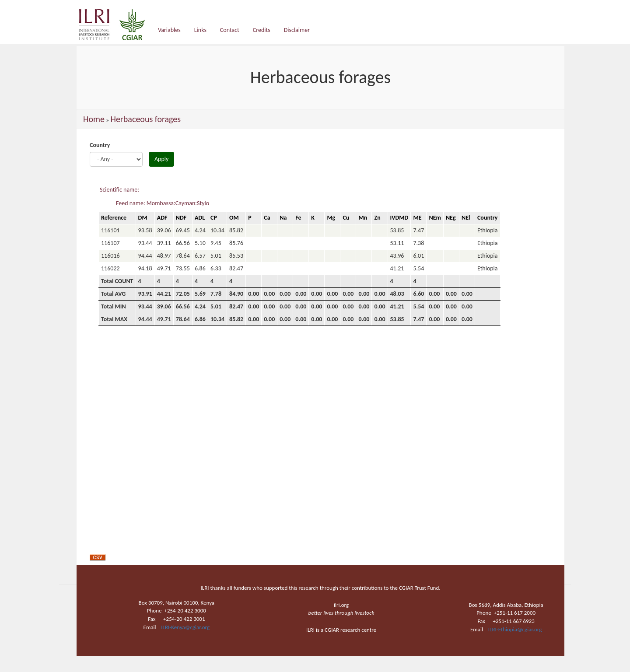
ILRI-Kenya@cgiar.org (185, 627)
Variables (169, 30)
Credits (262, 30)
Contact (230, 30)
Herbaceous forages (145, 119)
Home (94, 119)
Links (200, 30)
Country (100, 145)
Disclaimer (297, 30)
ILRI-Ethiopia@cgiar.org (515, 629)
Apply (161, 159)
